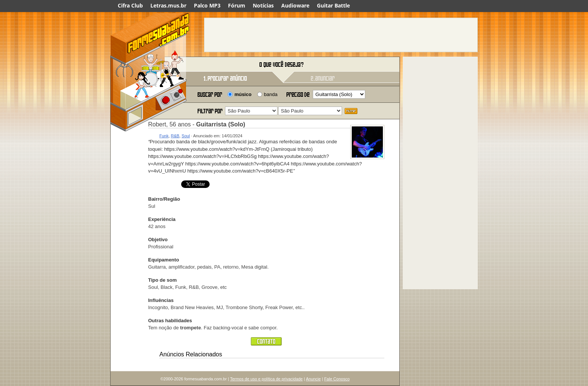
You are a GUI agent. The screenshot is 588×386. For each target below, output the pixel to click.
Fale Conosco (337, 379)
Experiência (162, 219)
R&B (175, 136)
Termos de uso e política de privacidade (266, 379)
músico (243, 94)
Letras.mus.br (168, 5)
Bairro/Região (164, 199)
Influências (161, 300)
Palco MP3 (207, 5)
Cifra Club (130, 5)
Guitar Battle (333, 5)
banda (271, 94)
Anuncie (313, 379)
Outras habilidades (170, 321)
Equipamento (163, 260)
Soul (186, 136)
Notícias (263, 5)
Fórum (237, 5)
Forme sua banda (150, 65)
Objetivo (158, 240)
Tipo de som (162, 280)
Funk (164, 136)
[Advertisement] (341, 35)
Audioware (295, 5)
